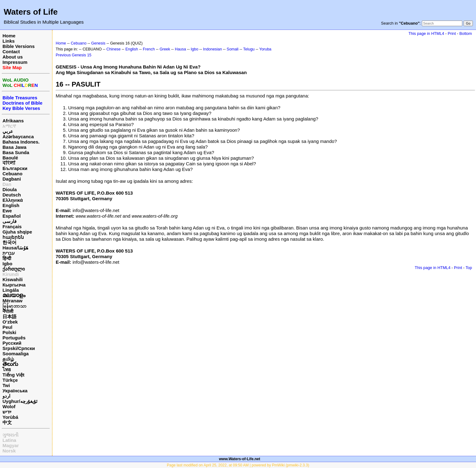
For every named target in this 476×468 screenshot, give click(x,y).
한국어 (9, 242)
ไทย (7, 369)
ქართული (14, 269)
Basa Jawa (14, 147)
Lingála (11, 290)
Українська (15, 391)
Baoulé (10, 158)
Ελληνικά (13, 200)
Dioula (10, 189)
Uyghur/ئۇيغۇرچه (20, 401)
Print (452, 33)
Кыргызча (14, 285)
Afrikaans (13, 121)
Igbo (7, 264)
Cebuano (12, 174)
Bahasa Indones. (21, 142)
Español (12, 216)
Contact (11, 52)
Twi (6, 385)
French (149, 49)
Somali (233, 49)
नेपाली (8, 311)
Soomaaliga (16, 354)
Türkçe (10, 380)
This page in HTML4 (426, 33)
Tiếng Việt (13, 375)
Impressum (15, 62)
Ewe (7, 211)
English (11, 205)
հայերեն (13, 237)
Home (9, 36)
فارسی (9, 221)
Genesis (98, 43)
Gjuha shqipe (17, 232)
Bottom (466, 33)
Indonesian (213, 49)
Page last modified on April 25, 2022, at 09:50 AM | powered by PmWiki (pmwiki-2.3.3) (238, 465)
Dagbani (12, 179)
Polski (9, 332)
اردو (6, 396)
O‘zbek (10, 322)
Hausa (180, 49)
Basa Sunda (16, 152)
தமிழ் (8, 359)
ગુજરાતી (10, 435)
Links (9, 41)
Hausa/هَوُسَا (15, 248)
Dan (7, 184)
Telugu (249, 49)
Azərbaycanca (18, 137)
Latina (9, 440)
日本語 (9, 317)
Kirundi (11, 274)
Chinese (114, 49)
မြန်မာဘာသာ (14, 306)
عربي (8, 131)
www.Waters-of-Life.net (240, 459)
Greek (165, 49)
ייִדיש (7, 412)
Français (12, 227)
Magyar (11, 445)
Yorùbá (10, 417)
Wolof (9, 407)
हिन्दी (7, 258)
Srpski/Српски (19, 348)
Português (14, 338)
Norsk (9, 451)
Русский (12, 343)
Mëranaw (12, 301)
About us (13, 57)
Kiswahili (13, 279)
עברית (9, 253)
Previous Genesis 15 (74, 55)
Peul (7, 327)
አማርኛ (9, 126)
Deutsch (12, 195)
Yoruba (265, 49)
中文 (7, 422)
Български (15, 168)
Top (469, 268)
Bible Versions (19, 46)
